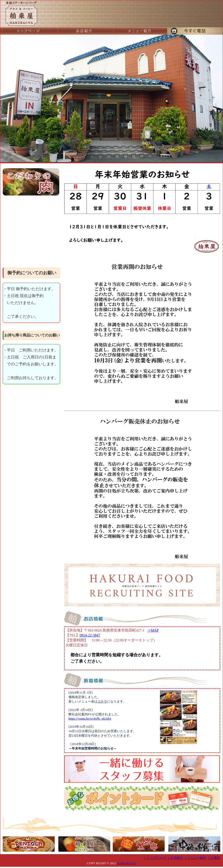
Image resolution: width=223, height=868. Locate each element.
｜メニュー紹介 (195, 858)
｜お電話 (214, 858)
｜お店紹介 (175, 858)
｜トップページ (155, 858)
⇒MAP (153, 630)
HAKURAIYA (127, 863)
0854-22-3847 (90, 635)
